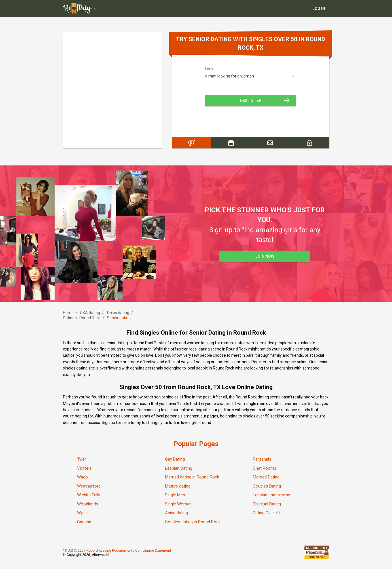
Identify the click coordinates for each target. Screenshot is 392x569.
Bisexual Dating (267, 504)
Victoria (84, 468)
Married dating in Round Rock (192, 477)
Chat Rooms (265, 468)
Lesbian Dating (179, 468)
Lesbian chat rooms (272, 495)
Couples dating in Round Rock (193, 522)
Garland (84, 522)
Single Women (178, 504)
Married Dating (266, 477)
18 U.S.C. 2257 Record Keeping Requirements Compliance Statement (117, 551)
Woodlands (88, 504)
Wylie (82, 513)
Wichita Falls (89, 495)
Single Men (175, 495)
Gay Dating (175, 459)
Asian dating (176, 513)
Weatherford (89, 486)
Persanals (262, 459)
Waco (82, 477)
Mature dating (178, 486)
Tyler (81, 459)
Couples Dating (267, 486)
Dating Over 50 (266, 513)
